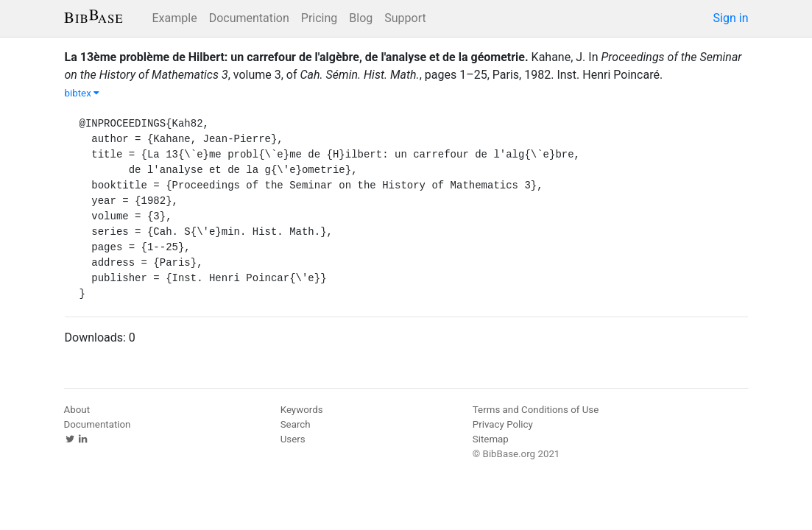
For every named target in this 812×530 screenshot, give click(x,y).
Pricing (319, 18)
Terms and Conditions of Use (536, 410)
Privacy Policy (503, 424)
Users (293, 439)
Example (175, 18)
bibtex (82, 93)
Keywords (302, 410)
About (77, 410)
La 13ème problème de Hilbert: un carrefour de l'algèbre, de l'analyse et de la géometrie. (297, 57)
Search (296, 424)
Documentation (249, 18)
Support (405, 18)
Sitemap (491, 439)
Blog (361, 18)
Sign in (731, 18)
